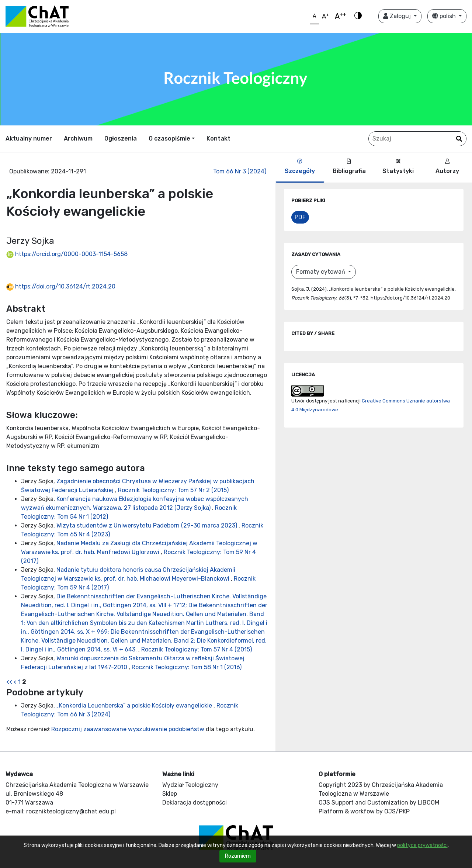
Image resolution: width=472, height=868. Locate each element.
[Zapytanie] (417, 139)
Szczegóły (300, 167)
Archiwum (78, 139)
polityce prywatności (422, 845)
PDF (300, 217)
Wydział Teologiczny (190, 785)
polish (445, 16)
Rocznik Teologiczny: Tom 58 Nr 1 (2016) (187, 667)
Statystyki (398, 167)
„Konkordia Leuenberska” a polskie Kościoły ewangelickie (135, 706)
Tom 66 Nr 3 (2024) (240, 171)
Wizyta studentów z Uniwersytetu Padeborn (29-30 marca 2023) (147, 525)
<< (9, 682)
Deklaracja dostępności (195, 803)
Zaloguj (398, 16)
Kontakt (218, 139)
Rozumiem (238, 856)
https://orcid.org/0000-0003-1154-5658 (67, 254)
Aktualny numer (29, 139)
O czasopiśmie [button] (169, 139)
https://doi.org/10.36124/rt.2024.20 (61, 286)
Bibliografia (349, 167)
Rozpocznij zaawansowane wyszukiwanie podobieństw (128, 729)
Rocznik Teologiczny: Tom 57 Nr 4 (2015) (197, 649)
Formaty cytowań (321, 272)
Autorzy (447, 167)
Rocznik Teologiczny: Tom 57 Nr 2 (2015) (173, 490)
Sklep (170, 794)
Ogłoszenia (121, 139)
